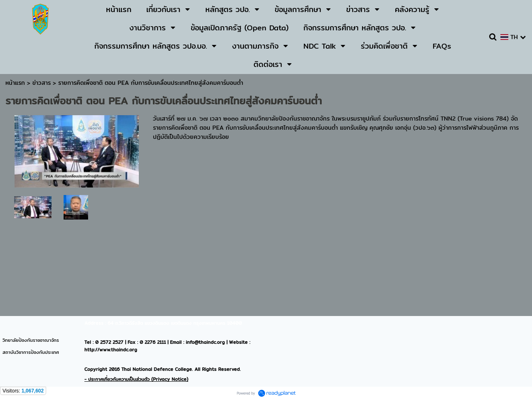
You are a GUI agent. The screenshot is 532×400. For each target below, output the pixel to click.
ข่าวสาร (43, 83)
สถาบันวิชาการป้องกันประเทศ (31, 352)
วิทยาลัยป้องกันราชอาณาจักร (31, 340)
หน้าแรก (15, 83)
